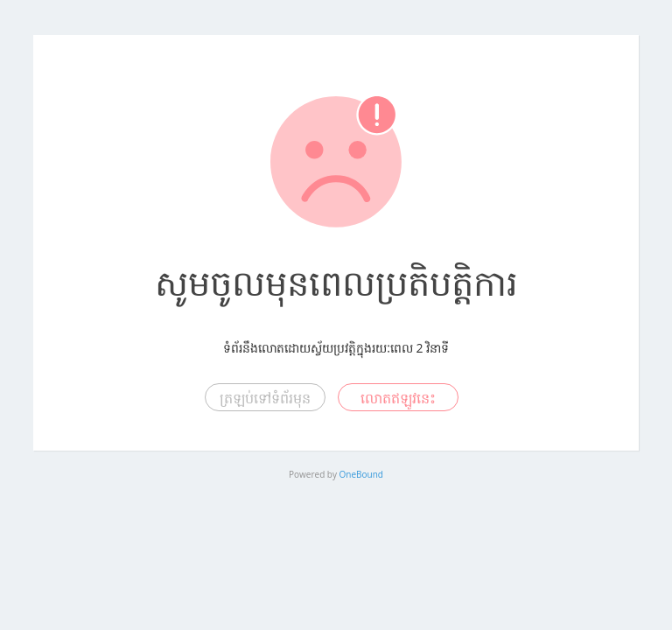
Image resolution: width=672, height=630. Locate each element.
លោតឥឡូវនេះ (398, 398)
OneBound (361, 474)
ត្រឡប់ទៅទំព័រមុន (265, 398)
